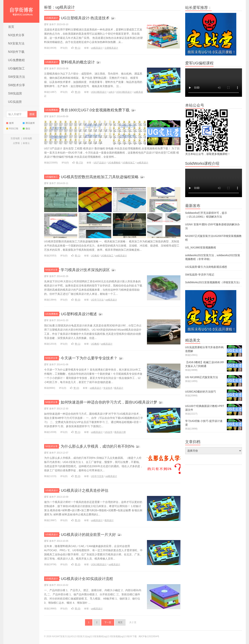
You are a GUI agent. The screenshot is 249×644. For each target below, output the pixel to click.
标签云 (26, 143)
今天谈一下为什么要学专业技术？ (92, 358)
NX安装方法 (16, 43)
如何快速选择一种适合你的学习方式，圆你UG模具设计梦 (114, 402)
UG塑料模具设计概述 (81, 314)
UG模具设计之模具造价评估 (87, 490)
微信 (26, 129)
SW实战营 (15, 93)
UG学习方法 (97, 300)
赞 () (76, 48)
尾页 (120, 622)
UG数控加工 (129, 163)
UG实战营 (15, 102)
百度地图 (15, 138)
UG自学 (108, 432)
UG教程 (95, 256)
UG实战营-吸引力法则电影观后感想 (206, 267)
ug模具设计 (97, 48)
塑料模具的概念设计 (80, 62)
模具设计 (119, 388)
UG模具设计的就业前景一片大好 (91, 534)
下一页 (108, 622)
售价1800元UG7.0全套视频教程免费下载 (99, 110)
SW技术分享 (17, 85)
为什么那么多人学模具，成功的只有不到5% (101, 446)
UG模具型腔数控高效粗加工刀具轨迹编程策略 (103, 177)
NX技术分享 (16, 35)
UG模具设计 (52, 18)
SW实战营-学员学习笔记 (200, 275)
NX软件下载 (16, 52)
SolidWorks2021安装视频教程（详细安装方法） (213, 282)
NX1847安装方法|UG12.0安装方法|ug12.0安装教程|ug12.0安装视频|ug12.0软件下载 (21, 11)
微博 (10, 123)
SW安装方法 (17, 77)
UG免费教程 (16, 60)
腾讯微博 (29, 123)
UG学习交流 (97, 476)
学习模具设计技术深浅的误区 (88, 270)
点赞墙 (16, 143)
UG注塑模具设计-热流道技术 (87, 18)
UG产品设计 (100, 163)
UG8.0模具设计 (124, 92)
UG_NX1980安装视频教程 (201, 247)
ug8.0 (111, 92)
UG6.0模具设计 (99, 92)
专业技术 (108, 388)
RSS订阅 (12, 129)
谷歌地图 (27, 138)
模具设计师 (120, 432)
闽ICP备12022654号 (149, 636)
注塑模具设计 (111, 48)
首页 (11, 27)
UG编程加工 (16, 68)
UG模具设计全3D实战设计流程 (89, 579)
